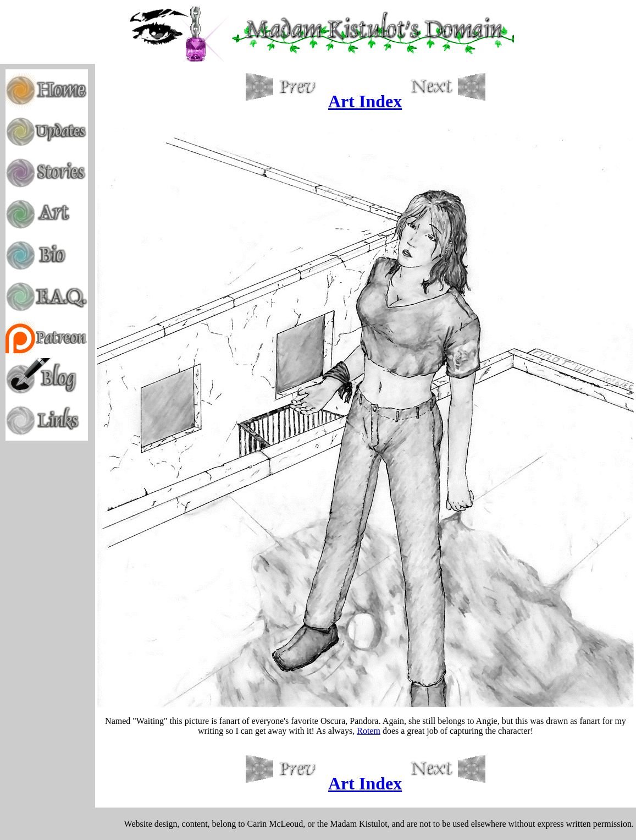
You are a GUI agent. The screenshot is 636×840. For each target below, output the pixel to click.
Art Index (365, 101)
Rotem (369, 731)
